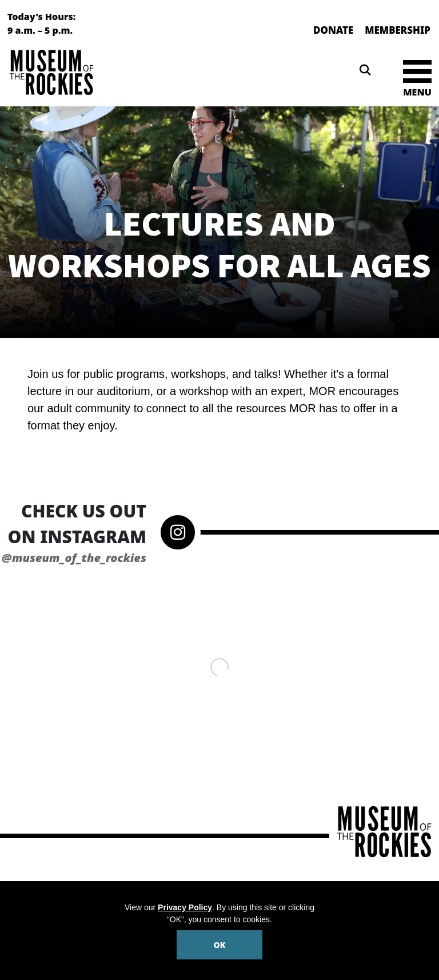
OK (220, 945)
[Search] (365, 70)
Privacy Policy (185, 907)
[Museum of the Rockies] (111, 72)
